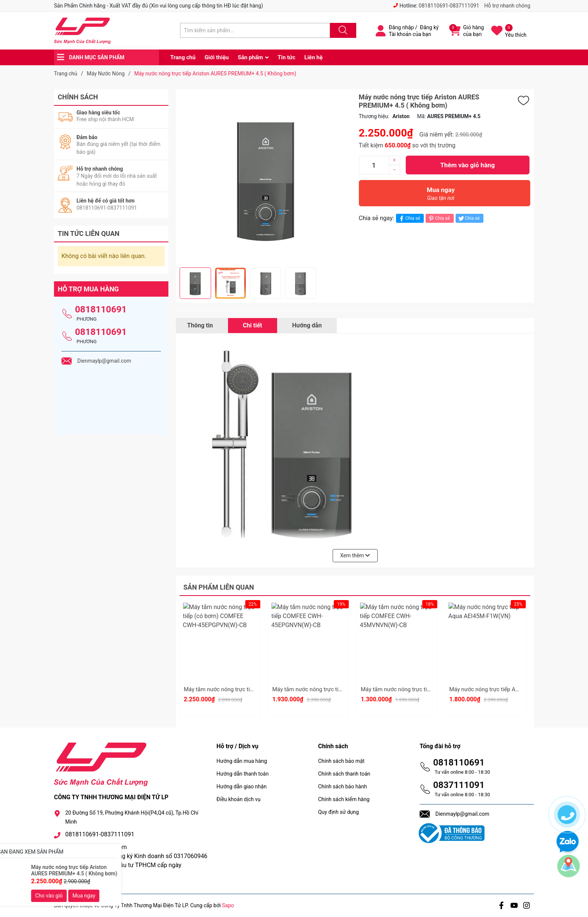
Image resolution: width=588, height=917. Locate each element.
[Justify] (342, 30)
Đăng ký (429, 27)
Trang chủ (183, 57)
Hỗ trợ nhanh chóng (507, 6)
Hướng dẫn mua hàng (241, 761)
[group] (265, 178)
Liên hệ (314, 57)
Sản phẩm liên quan (219, 587)
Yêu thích (516, 35)
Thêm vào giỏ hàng (467, 165)
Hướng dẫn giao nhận (241, 786)
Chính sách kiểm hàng (344, 799)
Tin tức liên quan (89, 233)
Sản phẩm (250, 57)
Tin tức (286, 57)
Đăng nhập (401, 27)
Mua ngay (441, 196)
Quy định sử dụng (338, 812)
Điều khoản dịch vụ (238, 799)
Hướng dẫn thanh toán (242, 774)
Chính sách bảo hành (342, 786)
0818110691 (101, 309)
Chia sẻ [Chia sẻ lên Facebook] (409, 218)
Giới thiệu (217, 57)
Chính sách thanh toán (344, 774)
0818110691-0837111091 (449, 6)
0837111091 (459, 785)
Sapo (228, 905)
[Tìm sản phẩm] (255, 30)
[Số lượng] (374, 165)
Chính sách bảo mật (341, 761)
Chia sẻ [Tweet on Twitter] (469, 218)
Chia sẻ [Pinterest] (439, 218)
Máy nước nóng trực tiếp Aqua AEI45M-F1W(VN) (510, 689)
